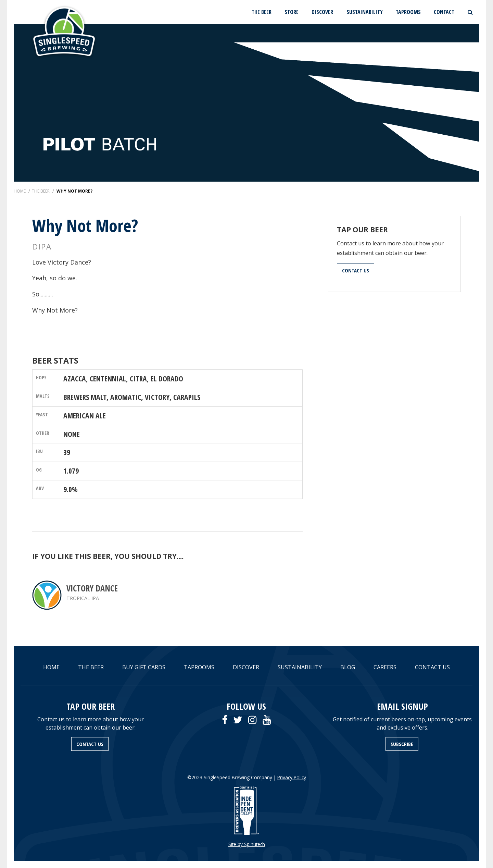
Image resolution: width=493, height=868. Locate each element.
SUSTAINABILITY (365, 12)
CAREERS (385, 667)
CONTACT (444, 12)
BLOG (348, 667)
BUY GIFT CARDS (144, 667)
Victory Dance (92, 588)
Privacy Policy (292, 777)
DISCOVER (322, 12)
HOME (51, 667)
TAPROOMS (408, 12)
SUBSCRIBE (402, 744)
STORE (292, 12)
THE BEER (262, 12)
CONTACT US (356, 270)
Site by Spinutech (247, 844)
